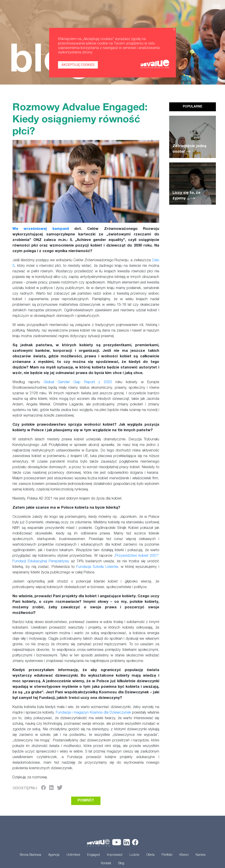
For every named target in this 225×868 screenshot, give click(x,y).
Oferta (150, 855)
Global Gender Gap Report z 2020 (78, 382)
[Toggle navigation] (216, 7)
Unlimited (73, 855)
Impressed (115, 855)
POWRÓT (86, 801)
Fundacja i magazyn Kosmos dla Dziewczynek (93, 713)
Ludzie (134, 855)
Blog (121, 864)
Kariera (201, 855)
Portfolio (167, 855)
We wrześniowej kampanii (41, 229)
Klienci (184, 855)
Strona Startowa (30, 855)
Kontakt (106, 864)
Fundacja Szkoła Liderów (97, 567)
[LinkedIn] (51, 788)
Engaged (93, 855)
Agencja (54, 855)
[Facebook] (43, 788)
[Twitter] (60, 788)
